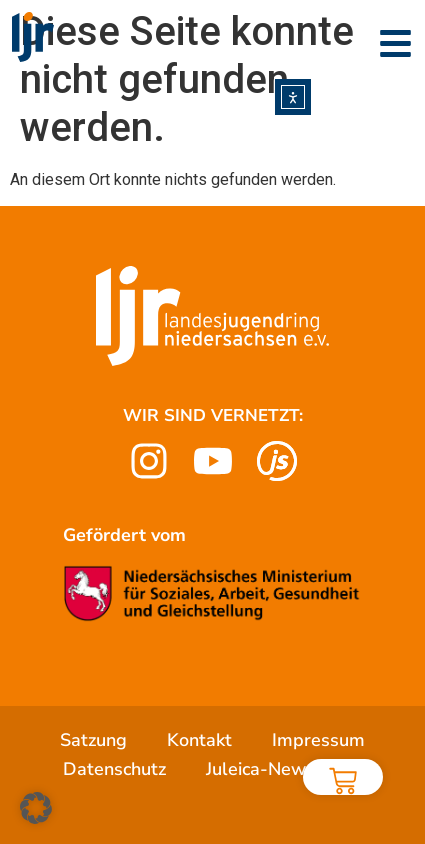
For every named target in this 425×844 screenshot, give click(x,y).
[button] (36, 808)
